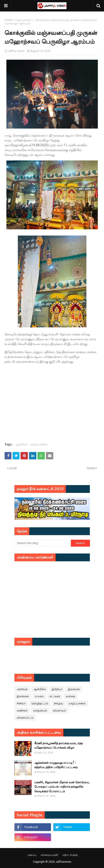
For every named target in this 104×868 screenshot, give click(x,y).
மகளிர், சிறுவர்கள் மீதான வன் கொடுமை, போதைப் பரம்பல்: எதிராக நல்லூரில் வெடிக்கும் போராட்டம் (62, 787)
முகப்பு (32, 855)
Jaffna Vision (16, 51)
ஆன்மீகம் (21, 444)
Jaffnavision (63, 862)
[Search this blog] (43, 543)
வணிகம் (22, 711)
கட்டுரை (55, 696)
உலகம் (39, 696)
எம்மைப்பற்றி (49, 855)
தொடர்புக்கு (70, 855)
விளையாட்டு (25, 718)
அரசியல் (22, 689)
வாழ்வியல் (40, 711)
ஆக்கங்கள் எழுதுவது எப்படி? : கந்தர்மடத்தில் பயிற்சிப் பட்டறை (56, 765)
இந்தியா (57, 689)
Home (8, 20)
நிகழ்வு (58, 703)
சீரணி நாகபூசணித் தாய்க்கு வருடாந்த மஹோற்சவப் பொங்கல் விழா (59, 746)
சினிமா (21, 703)
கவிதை (71, 696)
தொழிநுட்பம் (40, 703)
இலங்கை (74, 689)
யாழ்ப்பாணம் (23, 20)
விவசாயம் (59, 711)
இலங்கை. (23, 696)
